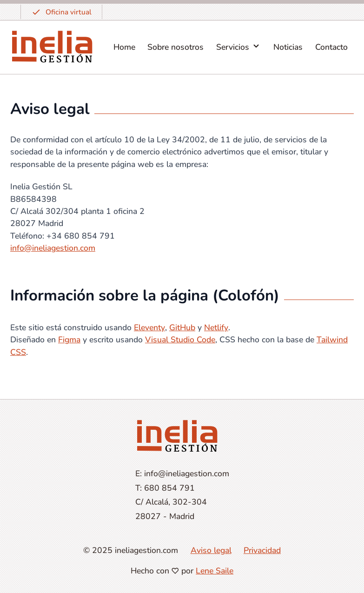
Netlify (216, 327)
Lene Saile (215, 571)
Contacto (331, 47)
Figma (69, 340)
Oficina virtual (61, 12)
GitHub (182, 327)
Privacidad (262, 550)
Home (124, 47)
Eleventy (149, 327)
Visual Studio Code (180, 340)
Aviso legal (211, 550)
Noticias (288, 47)
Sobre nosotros (175, 47)
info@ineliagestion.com (53, 248)
